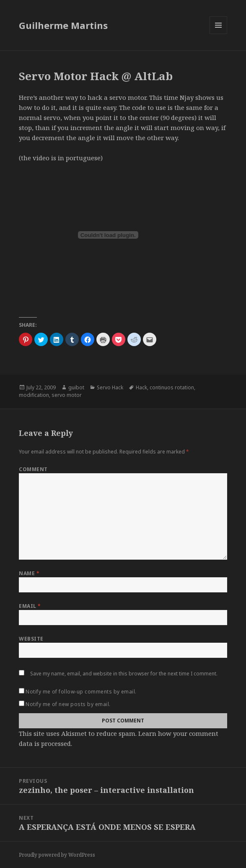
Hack (141, 387)
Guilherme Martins (63, 25)
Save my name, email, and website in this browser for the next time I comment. (124, 674)
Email (30, 606)
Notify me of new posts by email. (68, 704)
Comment (33, 469)
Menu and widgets (219, 34)
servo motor (67, 395)
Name (29, 573)
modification (34, 395)
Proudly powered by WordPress (57, 855)
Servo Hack (110, 387)
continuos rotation (172, 387)
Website (31, 639)
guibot (76, 387)
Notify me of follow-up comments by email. (81, 692)
